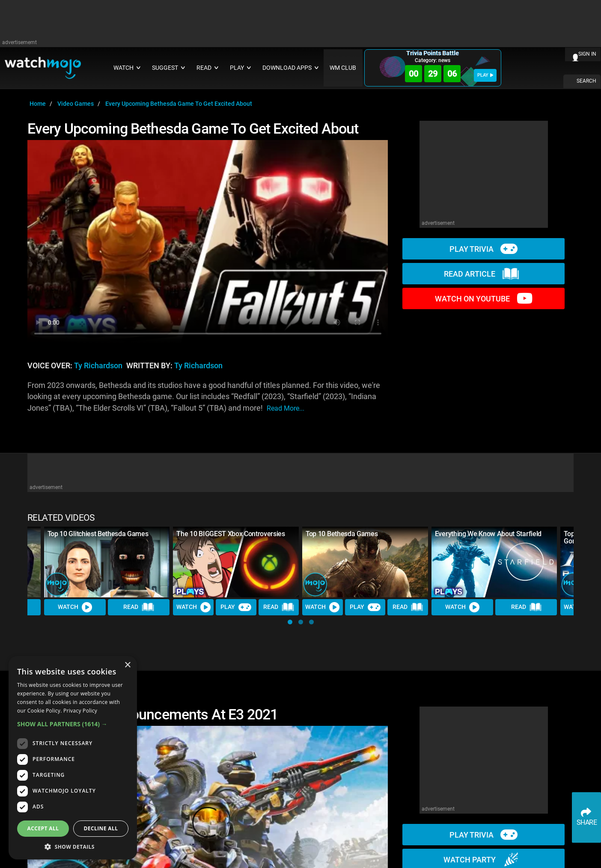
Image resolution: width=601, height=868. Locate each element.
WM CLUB (343, 68)
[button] (290, 622)
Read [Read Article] (139, 607)
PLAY (485, 75)
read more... (286, 408)
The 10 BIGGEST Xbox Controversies (231, 534)
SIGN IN (587, 54)
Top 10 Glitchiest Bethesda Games (98, 534)
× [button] (127, 665)
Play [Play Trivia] (236, 607)
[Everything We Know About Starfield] (494, 562)
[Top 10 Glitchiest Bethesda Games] (107, 562)
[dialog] (73, 758)
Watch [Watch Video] (75, 607)
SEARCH (586, 81)
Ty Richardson (98, 366)
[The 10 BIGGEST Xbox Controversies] (236, 562)
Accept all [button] (43, 828)
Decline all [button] (101, 828)
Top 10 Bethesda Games (342, 534)
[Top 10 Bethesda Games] (365, 562)
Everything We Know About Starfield (488, 534)
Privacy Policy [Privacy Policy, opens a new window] (80, 711)
